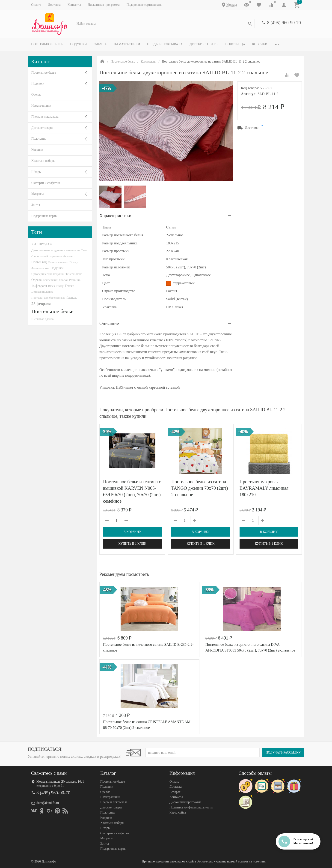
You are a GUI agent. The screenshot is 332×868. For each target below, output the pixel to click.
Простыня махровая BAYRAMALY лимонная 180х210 (264, 488)
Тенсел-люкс (74, 274)
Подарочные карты (44, 216)
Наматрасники (127, 44)
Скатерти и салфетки (46, 183)
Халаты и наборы (43, 161)
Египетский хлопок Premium (62, 280)
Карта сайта (178, 812)
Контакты (74, 5)
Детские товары (204, 44)
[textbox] (165, 24)
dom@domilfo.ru (48, 803)
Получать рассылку (283, 752)
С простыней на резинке (47, 256)
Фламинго (70, 256)
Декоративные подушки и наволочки (56, 250)
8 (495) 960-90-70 (284, 23)
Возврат (175, 792)
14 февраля (39, 286)
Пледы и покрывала (165, 44)
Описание (109, 323)
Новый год (39, 262)
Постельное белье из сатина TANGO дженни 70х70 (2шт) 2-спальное (200, 488)
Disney (74, 262)
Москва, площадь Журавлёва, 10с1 (60, 782)
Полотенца (235, 44)
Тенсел (70, 286)
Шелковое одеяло (42, 319)
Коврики (260, 44)
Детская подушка (42, 292)
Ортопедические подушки (48, 274)
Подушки (79, 44)
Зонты (36, 205)
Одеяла (100, 44)
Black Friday (56, 286)
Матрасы (37, 194)
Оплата (36, 5)
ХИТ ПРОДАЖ (42, 244)
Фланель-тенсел (58, 262)
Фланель (72, 298)
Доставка (54, 5)
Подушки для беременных (48, 298)
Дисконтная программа (104, 5)
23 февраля (41, 303)
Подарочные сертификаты (144, 5)
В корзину (132, 532)
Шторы (36, 172)
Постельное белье (47, 44)
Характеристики (115, 216)
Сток (84, 250)
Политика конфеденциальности (191, 807)
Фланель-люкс (40, 268)
